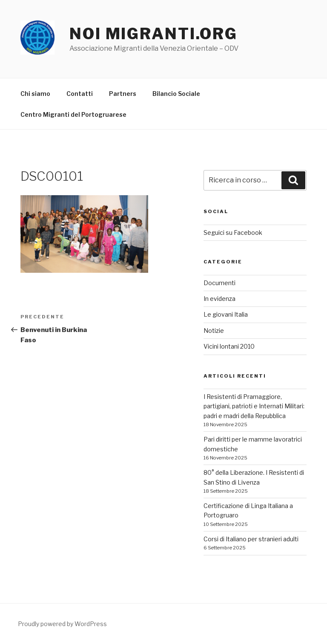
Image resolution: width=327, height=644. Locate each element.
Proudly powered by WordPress (62, 624)
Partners (123, 94)
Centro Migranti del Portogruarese (73, 114)
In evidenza (219, 299)
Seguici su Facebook (233, 232)
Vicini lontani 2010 (229, 346)
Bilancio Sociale (176, 94)
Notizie (214, 331)
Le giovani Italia (226, 314)
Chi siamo (35, 94)
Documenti (219, 283)
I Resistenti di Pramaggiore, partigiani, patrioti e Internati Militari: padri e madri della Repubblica (254, 406)
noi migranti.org (153, 34)
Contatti (80, 94)
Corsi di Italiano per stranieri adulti (251, 539)
